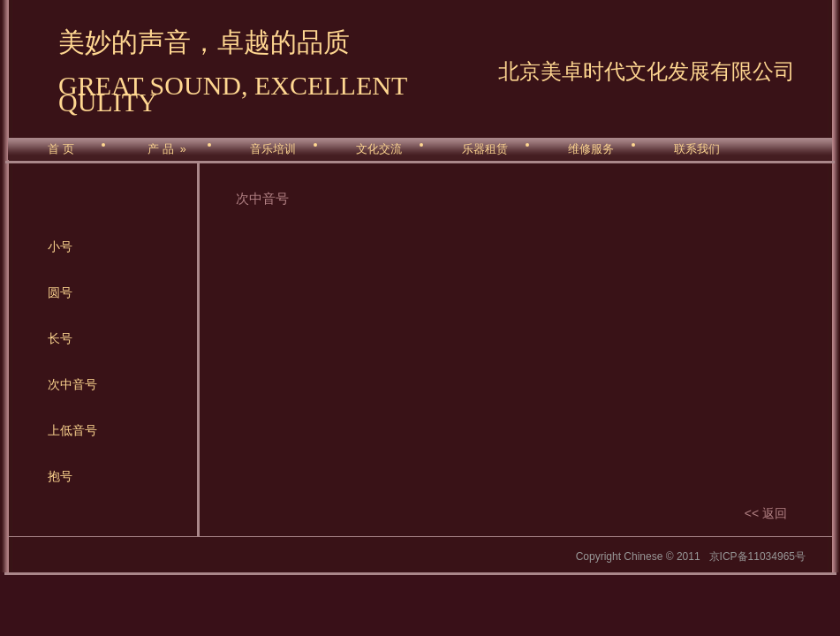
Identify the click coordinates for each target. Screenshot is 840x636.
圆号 (60, 292)
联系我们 (697, 149)
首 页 (61, 149)
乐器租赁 (485, 149)
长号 (60, 338)
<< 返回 (766, 513)
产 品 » (166, 149)
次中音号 (72, 384)
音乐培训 (273, 149)
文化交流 (379, 149)
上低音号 (72, 430)
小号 (60, 246)
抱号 (60, 476)
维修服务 (591, 149)
